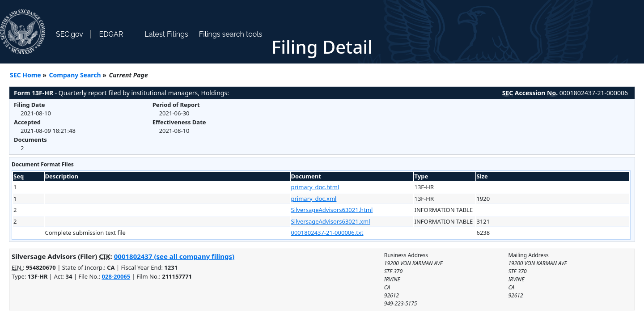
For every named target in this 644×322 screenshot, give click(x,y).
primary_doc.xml (314, 199)
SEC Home (25, 75)
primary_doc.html (315, 187)
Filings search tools (231, 34)
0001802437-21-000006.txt (327, 233)
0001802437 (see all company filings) (174, 256)
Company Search (75, 75)
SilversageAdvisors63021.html (332, 210)
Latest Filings (166, 34)
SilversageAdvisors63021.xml (331, 221)
